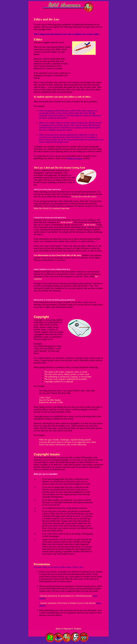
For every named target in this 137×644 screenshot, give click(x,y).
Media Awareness (75, 158)
